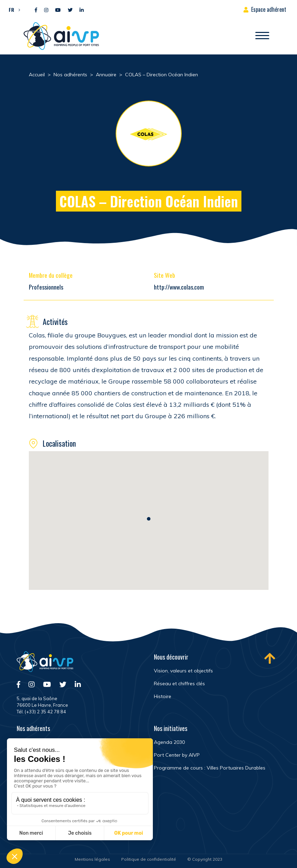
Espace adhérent (269, 9)
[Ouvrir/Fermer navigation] (262, 36)
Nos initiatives (171, 728)
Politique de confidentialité (149, 859)
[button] (13, 9)
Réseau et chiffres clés (179, 684)
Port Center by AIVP (177, 755)
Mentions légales (92, 859)
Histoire (163, 696)
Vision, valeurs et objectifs (183, 671)
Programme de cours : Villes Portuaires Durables (210, 768)
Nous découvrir (171, 657)
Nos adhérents (33, 728)
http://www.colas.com (179, 287)
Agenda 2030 (169, 742)
